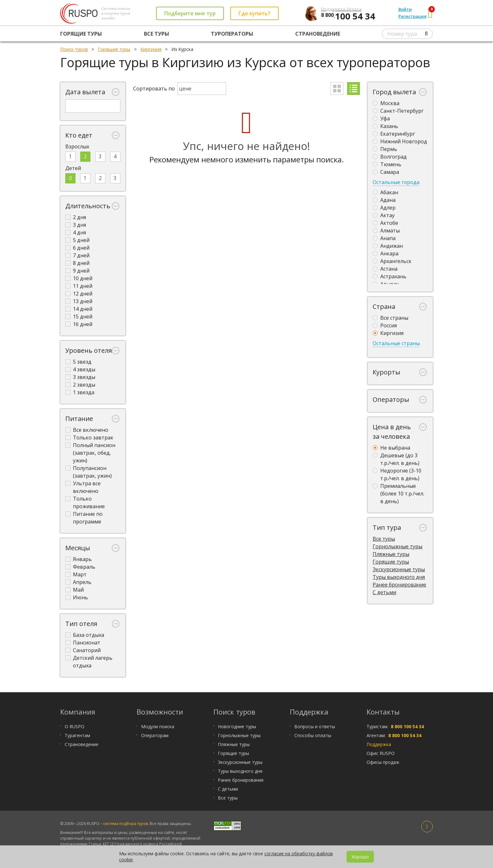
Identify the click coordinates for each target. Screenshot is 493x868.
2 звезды (80, 385)
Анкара (386, 253)
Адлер (384, 208)
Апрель (78, 582)
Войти (405, 9)
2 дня (76, 217)
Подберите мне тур (190, 13)
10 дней (79, 278)
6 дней (77, 248)
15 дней (79, 317)
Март (76, 574)
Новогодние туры (237, 726)
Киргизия (388, 333)
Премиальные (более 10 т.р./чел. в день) (398, 494)
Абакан (385, 192)
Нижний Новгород (400, 141)
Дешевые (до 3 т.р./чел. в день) (396, 459)
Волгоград (390, 157)
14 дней (79, 309)
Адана (384, 200)
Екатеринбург (394, 134)
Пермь (385, 149)
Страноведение (318, 34)
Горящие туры (81, 34)
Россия (385, 325)
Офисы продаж (383, 762)
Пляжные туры (391, 554)
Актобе (385, 223)
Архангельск (392, 261)
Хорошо (360, 857)
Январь (79, 559)
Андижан (388, 246)
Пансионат (83, 643)
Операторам (155, 735)
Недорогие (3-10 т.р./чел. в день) (397, 474)
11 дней (79, 286)
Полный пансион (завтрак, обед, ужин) (90, 453)
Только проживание (85, 502)
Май (75, 590)
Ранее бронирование (399, 585)
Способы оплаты (313, 735)
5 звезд (78, 362)
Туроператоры (232, 34)
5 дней (77, 240)
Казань (385, 126)
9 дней (77, 271)
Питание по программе (84, 518)
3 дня (76, 225)
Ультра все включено (83, 487)
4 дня (76, 232)
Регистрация (412, 16)
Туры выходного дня (399, 577)
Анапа (384, 238)
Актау (384, 215)
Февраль (80, 567)
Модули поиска (158, 726)
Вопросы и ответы (315, 726)
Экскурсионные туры (399, 569)
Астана (385, 269)
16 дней (79, 324)
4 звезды (80, 369)
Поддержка (379, 744)
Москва (386, 103)
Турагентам (77, 735)
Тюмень (387, 164)
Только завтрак (89, 438)
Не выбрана (391, 448)
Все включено (87, 430)
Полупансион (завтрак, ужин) (89, 472)
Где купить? (254, 13)
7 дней (77, 255)
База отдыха (85, 635)
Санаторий (83, 650)
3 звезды (80, 377)
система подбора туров (125, 824)
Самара (386, 172)
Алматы (386, 231)
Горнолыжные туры (397, 546)
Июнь (77, 597)
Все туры (157, 34)
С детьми (384, 592)
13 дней (79, 301)
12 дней (79, 294)
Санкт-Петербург (398, 111)
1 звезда (80, 392)
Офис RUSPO (381, 753)
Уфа (381, 118)
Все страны (390, 318)
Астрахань (389, 276)
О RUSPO (75, 726)
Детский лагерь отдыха (89, 662)
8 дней (77, 263)
